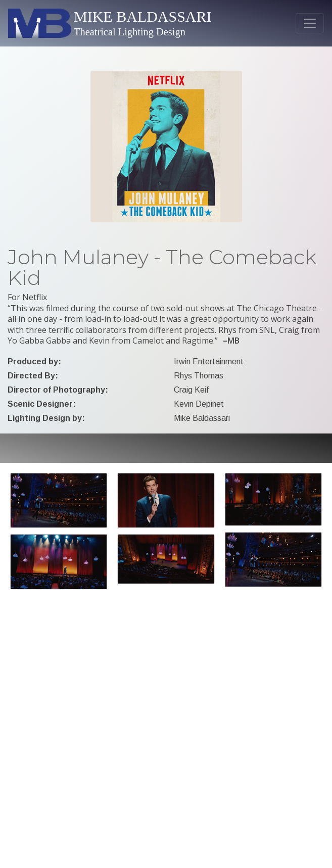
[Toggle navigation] (310, 23)
